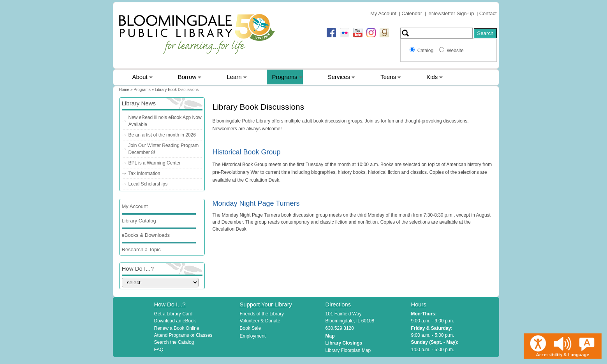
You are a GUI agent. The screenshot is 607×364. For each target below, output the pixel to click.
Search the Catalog (174, 342)
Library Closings (344, 343)
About (140, 77)
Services (339, 77)
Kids (432, 77)
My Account (383, 13)
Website (455, 51)
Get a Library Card (173, 314)
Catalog (427, 51)
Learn (234, 77)
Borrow (187, 77)
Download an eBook (175, 321)
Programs (285, 77)
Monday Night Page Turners (256, 203)
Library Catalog (139, 221)
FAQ (159, 350)
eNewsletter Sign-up (451, 13)
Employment (253, 336)
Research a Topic (141, 249)
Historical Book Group (247, 152)
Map (330, 336)
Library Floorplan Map (348, 350)
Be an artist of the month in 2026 (162, 135)
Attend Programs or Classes (183, 335)
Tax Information (144, 173)
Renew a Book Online (177, 328)
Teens (388, 77)
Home (124, 90)
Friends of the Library (262, 314)
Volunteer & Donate (260, 321)
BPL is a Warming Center (155, 163)
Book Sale (251, 328)
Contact (488, 13)
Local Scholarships (148, 184)
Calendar (412, 13)
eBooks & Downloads (146, 235)
